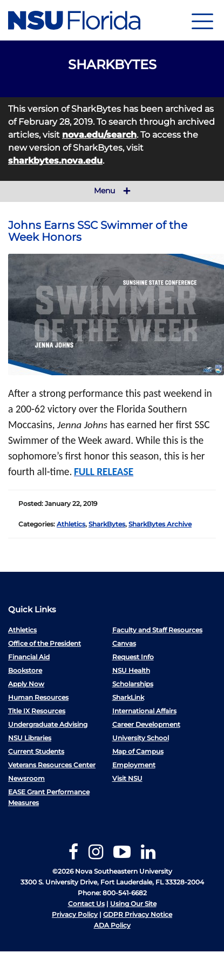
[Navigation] (202, 20)
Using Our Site (133, 904)
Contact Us (86, 904)
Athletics (71, 524)
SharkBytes (107, 524)
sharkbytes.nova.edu (55, 161)
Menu (112, 191)
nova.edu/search (99, 135)
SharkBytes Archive (160, 524)
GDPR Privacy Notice (138, 914)
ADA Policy (112, 925)
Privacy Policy (75, 914)
